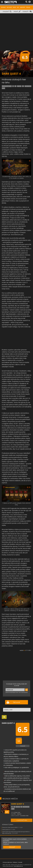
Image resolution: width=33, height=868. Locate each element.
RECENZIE (9, 7)
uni (24, 650)
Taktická (19, 814)
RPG (15, 814)
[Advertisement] (16, 31)
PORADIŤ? (26, 11)
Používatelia (19, 737)
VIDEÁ (14, 7)
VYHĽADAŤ (6, 11)
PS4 (15, 86)
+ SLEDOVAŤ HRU (22, 820)
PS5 (23, 86)
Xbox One (19, 86)
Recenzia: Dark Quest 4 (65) (10, 827)
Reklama (15, 862)
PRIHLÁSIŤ (12, 847)
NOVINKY (3, 7)
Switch (3, 88)
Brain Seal (17, 812)
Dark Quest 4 (6, 829)
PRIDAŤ (16, 11)
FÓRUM (28, 7)
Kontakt (20, 862)
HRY (18, 7)
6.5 (7, 812)
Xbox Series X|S (28, 86)
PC (13, 86)
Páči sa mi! (16, 702)
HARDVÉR (22, 7)
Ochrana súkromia (7, 862)
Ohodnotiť (23, 746)
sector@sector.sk (18, 866)
